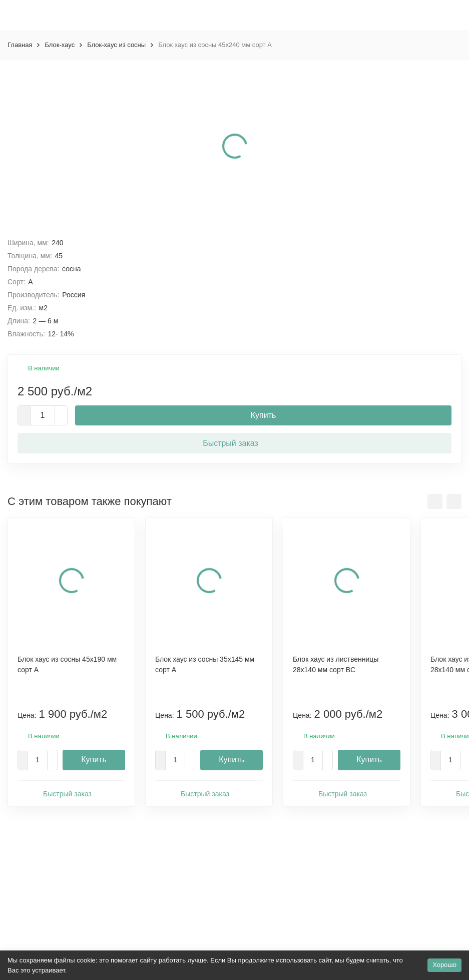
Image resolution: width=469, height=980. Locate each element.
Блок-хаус (60, 45)
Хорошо (444, 965)
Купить (264, 415)
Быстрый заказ (234, 443)
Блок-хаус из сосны (116, 45)
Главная (20, 45)
